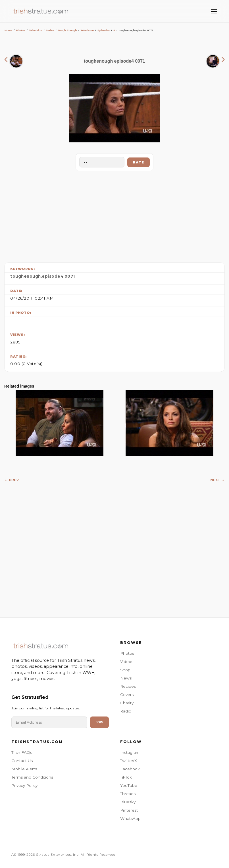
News (126, 678)
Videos (127, 662)
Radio (126, 711)
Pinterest (129, 810)
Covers (127, 695)
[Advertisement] (114, 215)
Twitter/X (129, 761)
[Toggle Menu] (214, 11)
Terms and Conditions (32, 777)
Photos (21, 30)
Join (99, 722)
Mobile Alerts (24, 769)
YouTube (129, 785)
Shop (125, 670)
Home (8, 30)
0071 (70, 276)
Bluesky (128, 802)
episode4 (53, 276)
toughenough (26, 276)
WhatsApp (130, 818)
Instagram (130, 752)
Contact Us (22, 761)
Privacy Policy (24, 785)
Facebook (130, 769)
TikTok (126, 777)
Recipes (128, 686)
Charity (127, 703)
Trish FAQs (22, 752)
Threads (128, 794)
